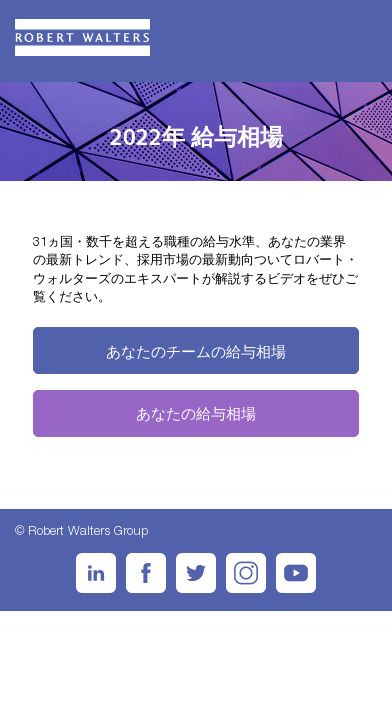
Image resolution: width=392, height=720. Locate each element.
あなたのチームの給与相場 (196, 351)
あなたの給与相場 (196, 413)
